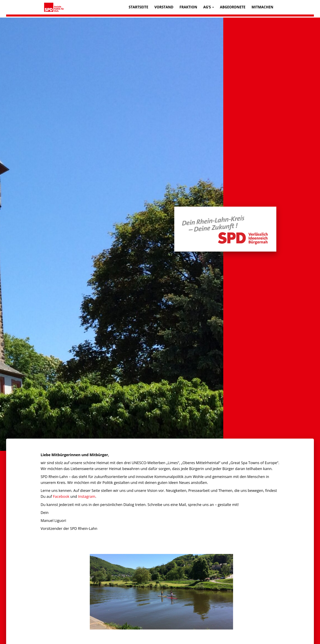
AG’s (209, 7)
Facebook (61, 496)
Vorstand (164, 7)
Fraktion (188, 7)
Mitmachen (262, 7)
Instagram (87, 496)
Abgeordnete (233, 7)
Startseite (139, 7)
